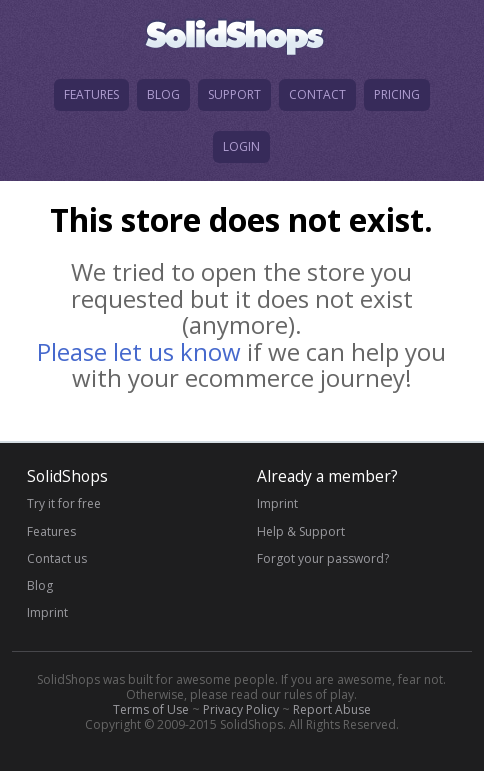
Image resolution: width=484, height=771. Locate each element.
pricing (397, 94)
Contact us (57, 558)
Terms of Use (151, 709)
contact (317, 94)
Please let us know (139, 351)
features (91, 94)
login (241, 146)
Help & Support (301, 531)
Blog (40, 585)
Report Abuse (332, 709)
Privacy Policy (241, 709)
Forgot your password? (323, 558)
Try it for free (64, 503)
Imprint (47, 612)
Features (51, 531)
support (234, 94)
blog (163, 94)
